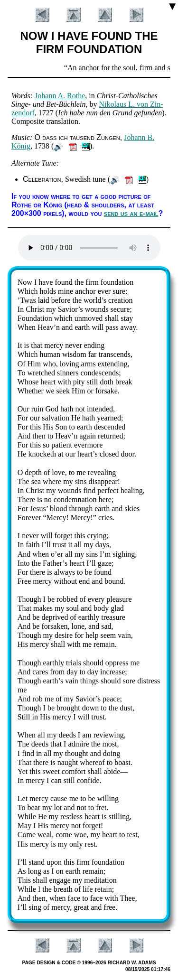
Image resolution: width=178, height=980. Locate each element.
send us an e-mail (131, 213)
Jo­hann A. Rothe (60, 96)
